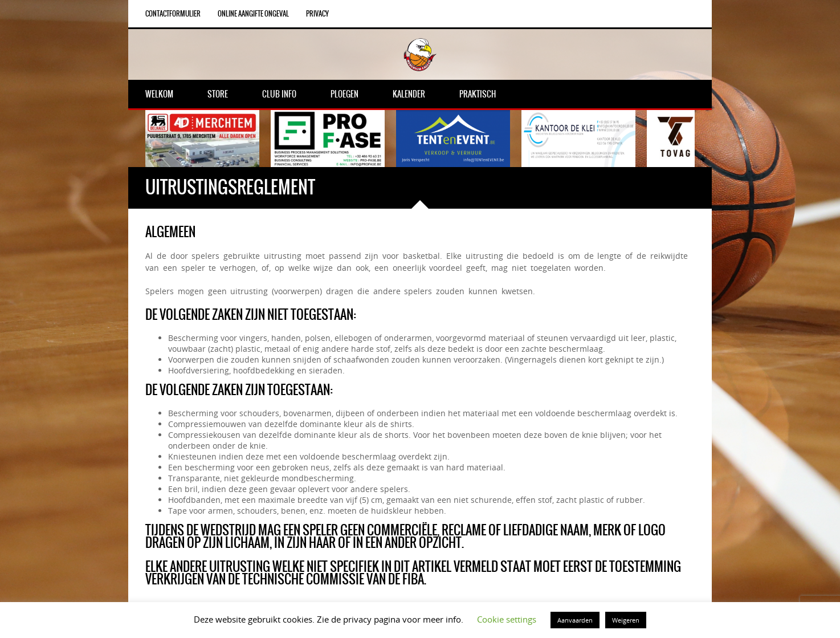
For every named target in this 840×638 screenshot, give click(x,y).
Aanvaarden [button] (575, 620)
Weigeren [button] (626, 620)
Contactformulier (173, 14)
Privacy (317, 14)
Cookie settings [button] (507, 619)
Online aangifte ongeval (253, 14)
